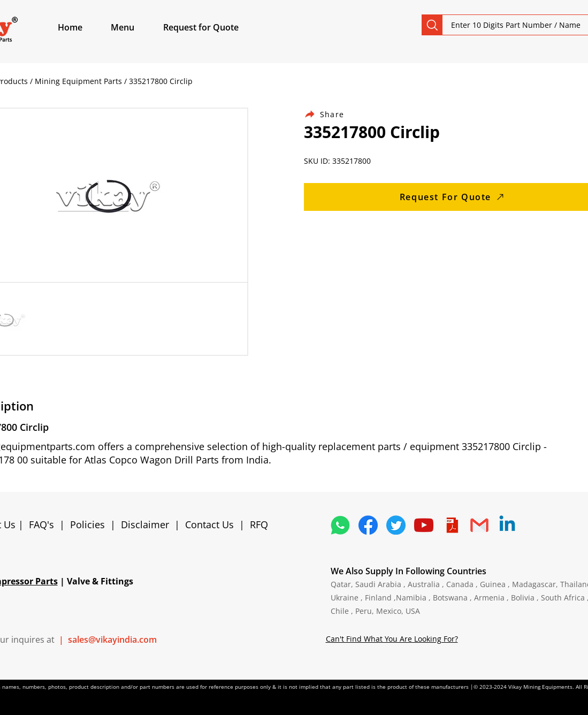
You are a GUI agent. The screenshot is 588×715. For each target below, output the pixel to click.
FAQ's (41, 524)
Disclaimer (148, 524)
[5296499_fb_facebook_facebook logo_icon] (368, 525)
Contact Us (209, 524)
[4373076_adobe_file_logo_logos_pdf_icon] (452, 525)
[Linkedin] (507, 525)
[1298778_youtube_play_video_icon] (424, 525)
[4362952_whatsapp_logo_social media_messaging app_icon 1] (340, 525)
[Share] (331, 114)
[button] (135, 27)
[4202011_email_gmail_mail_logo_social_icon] (479, 525)
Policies (87, 524)
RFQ (259, 524)
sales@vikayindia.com (112, 640)
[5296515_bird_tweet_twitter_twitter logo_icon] (396, 525)
